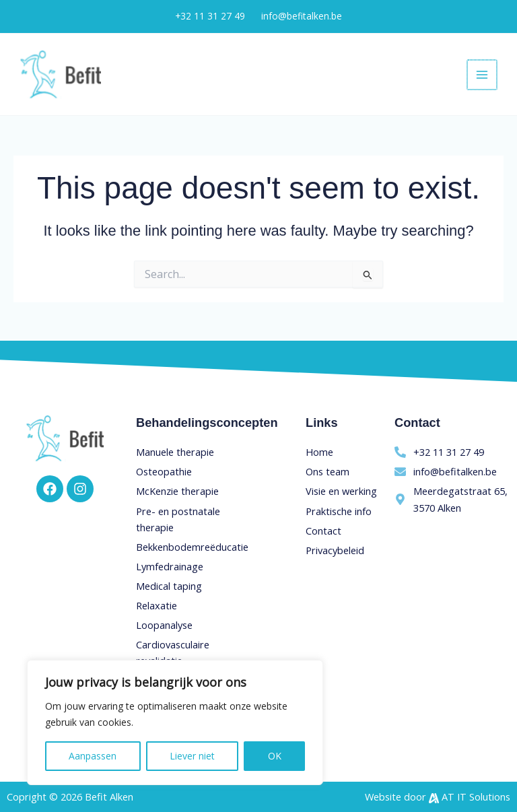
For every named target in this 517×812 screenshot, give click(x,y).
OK (275, 756)
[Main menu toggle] (483, 75)
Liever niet (192, 756)
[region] (175, 722)
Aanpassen (93, 756)
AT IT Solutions (476, 797)
